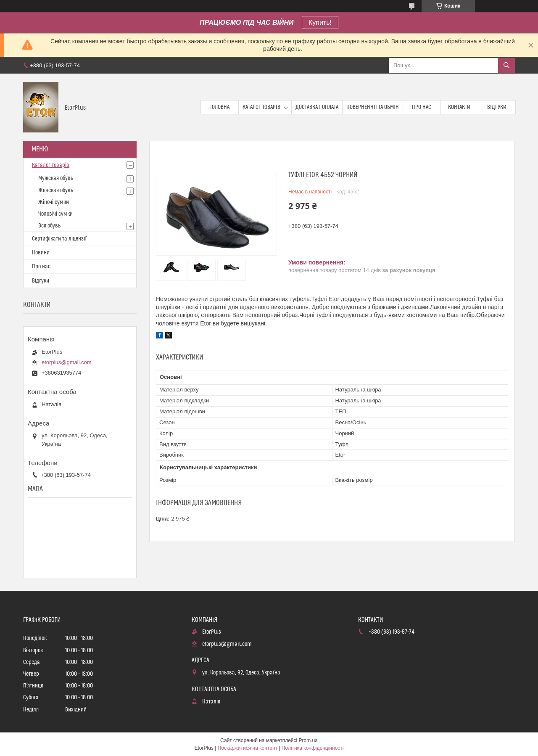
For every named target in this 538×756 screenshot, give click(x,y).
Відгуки (497, 107)
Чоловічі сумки (55, 214)
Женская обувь (56, 190)
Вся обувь (49, 226)
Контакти (459, 107)
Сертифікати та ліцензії (59, 239)
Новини (41, 253)
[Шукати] (506, 66)
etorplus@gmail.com (67, 362)
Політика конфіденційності (313, 748)
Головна (219, 107)
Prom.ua (308, 740)
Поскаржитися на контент (248, 748)
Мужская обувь (56, 178)
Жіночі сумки (54, 202)
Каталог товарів (261, 107)
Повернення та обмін (373, 107)
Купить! (320, 22)
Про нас (422, 107)
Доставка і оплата (317, 107)
